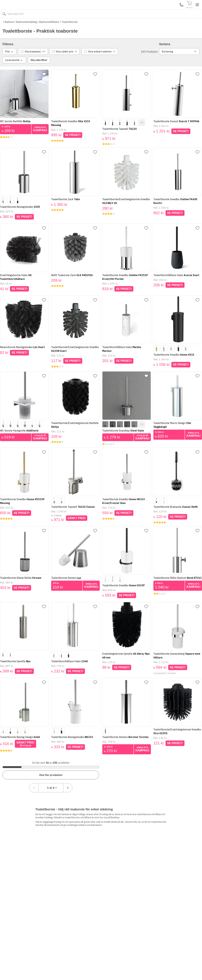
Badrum (9, 31)
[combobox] (178, 774)
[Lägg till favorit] (45, 83)
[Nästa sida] (195, 774)
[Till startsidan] (26, 9)
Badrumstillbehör (49, 31)
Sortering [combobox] (179, 61)
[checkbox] (33, 61)
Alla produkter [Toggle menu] (15, 23)
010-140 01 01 (77, 23)
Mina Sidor (175, 9)
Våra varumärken (105, 23)
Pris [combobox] (9, 61)
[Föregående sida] (161, 774)
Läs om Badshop (129, 23)
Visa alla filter (39, 69)
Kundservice (163, 9)
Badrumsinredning (27, 31)
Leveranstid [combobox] (14, 69)
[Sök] (129, 9)
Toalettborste (70, 31)
